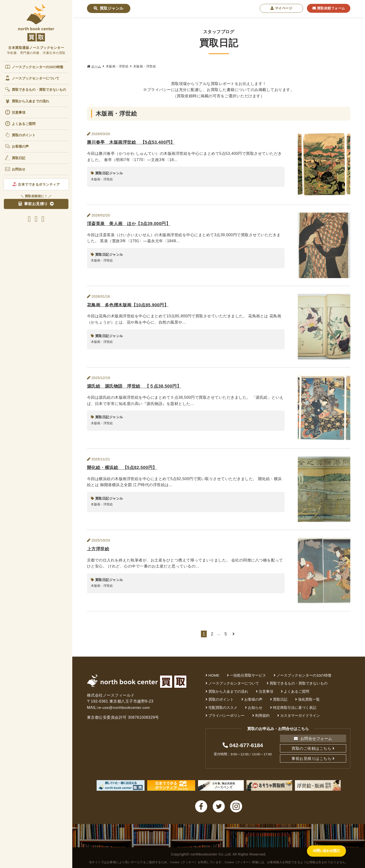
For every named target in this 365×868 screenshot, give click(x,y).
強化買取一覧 (309, 699)
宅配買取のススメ (223, 708)
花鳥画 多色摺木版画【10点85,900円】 (130, 305)
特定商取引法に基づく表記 (295, 708)
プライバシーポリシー (226, 715)
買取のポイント (20, 135)
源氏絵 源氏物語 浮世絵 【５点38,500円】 (137, 386)
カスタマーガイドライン (300, 715)
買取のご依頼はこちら (311, 748)
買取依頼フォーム (329, 8)
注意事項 (15, 112)
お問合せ (15, 169)
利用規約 (262, 715)
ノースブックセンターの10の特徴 (34, 67)
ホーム (96, 66)
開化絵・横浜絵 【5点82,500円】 (124, 467)
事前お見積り (33, 204)
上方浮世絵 (99, 549)
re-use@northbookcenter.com (125, 708)
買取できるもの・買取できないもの (35, 89)
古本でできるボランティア (36, 184)
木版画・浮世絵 (102, 179)
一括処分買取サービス (248, 675)
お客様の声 (17, 146)
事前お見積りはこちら (311, 759)
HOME (214, 675)
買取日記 (15, 158)
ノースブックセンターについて (32, 78)
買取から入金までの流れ (27, 101)
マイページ (282, 8)
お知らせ (255, 708)
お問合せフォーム (313, 739)
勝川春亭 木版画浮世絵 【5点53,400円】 (133, 142)
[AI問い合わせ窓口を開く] (323, 857)
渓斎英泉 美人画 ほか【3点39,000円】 (131, 223)
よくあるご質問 (20, 124)
